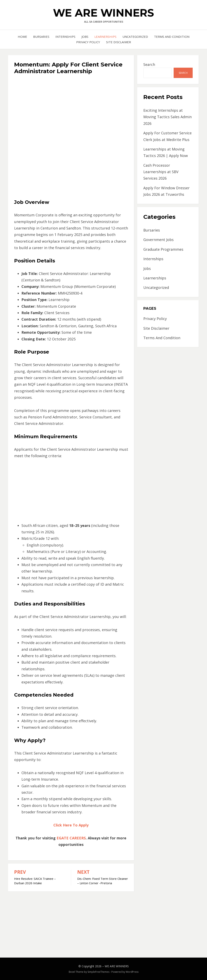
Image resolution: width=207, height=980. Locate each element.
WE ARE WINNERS (103, 13)
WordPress (132, 972)
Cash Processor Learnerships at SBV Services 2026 (161, 172)
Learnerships (105, 37)
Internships (65, 37)
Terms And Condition (172, 37)
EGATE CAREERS (71, 838)
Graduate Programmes (163, 249)
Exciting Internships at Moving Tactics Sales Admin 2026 (167, 117)
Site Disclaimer (119, 42)
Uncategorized (135, 37)
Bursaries (41, 37)
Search (149, 64)
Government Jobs (158, 240)
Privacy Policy (88, 42)
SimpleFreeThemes (98, 972)
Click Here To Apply (71, 825)
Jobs (85, 37)
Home (22, 37)
